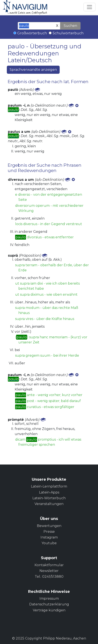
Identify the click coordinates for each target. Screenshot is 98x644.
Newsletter (49, 571)
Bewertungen (49, 526)
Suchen (70, 26)
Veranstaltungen (49, 504)
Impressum (49, 598)
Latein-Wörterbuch (49, 498)
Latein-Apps (49, 492)
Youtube (49, 543)
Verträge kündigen (49, 610)
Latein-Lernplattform (49, 486)
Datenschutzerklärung (49, 604)
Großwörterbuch (32, 33)
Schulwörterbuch (68, 33)
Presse (49, 532)
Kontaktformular (49, 565)
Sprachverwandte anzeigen (33, 70)
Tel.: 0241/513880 (49, 577)
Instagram (49, 537)
